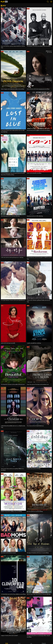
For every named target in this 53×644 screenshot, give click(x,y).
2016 (4, 6)
